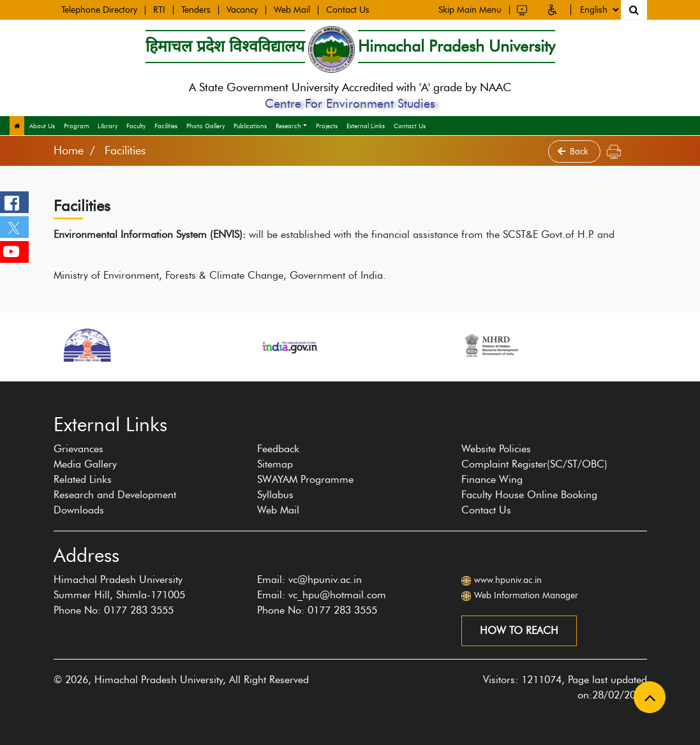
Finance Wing (492, 479)
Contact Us (348, 9)
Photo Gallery (205, 126)
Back (574, 151)
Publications (250, 126)
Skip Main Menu (470, 8)
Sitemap (275, 464)
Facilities (166, 126)
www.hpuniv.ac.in (508, 580)
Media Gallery (85, 464)
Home (69, 151)
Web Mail (292, 9)
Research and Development (115, 495)
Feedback (278, 449)
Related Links (83, 479)
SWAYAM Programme (305, 479)
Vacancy (242, 9)
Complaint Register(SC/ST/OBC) (534, 464)
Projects (327, 126)
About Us (42, 126)
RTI (159, 9)
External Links (366, 126)
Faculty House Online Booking (529, 495)
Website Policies (496, 449)
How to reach (519, 631)
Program (76, 126)
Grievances (78, 449)
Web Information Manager (526, 595)
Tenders (196, 9)
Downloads (79, 510)
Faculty (136, 126)
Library (108, 126)
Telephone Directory (99, 9)
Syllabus (275, 495)
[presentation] (47, 388)
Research (288, 126)
